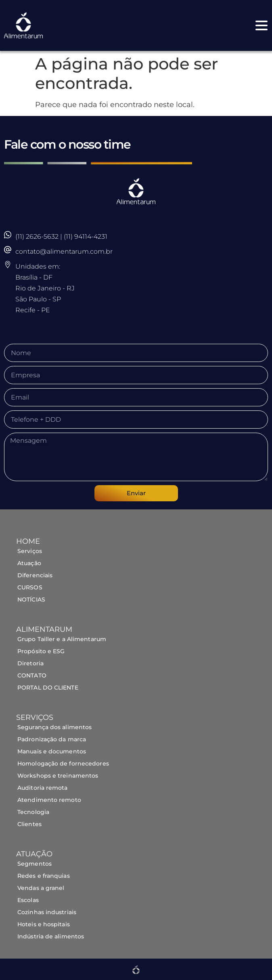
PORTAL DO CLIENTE (48, 688)
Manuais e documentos (52, 751)
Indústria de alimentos (51, 936)
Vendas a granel (41, 888)
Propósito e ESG (41, 651)
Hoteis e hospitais (44, 924)
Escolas (28, 900)
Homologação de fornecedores (63, 763)
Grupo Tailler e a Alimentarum (62, 639)
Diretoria (30, 663)
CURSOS (30, 587)
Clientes (29, 824)
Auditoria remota (43, 788)
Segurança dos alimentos (54, 727)
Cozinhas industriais (47, 912)
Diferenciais (35, 575)
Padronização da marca (52, 739)
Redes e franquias (44, 876)
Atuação (29, 563)
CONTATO (32, 675)
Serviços (30, 551)
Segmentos (35, 864)
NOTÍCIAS (31, 599)
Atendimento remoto (49, 800)
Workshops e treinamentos (58, 776)
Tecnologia (33, 812)
